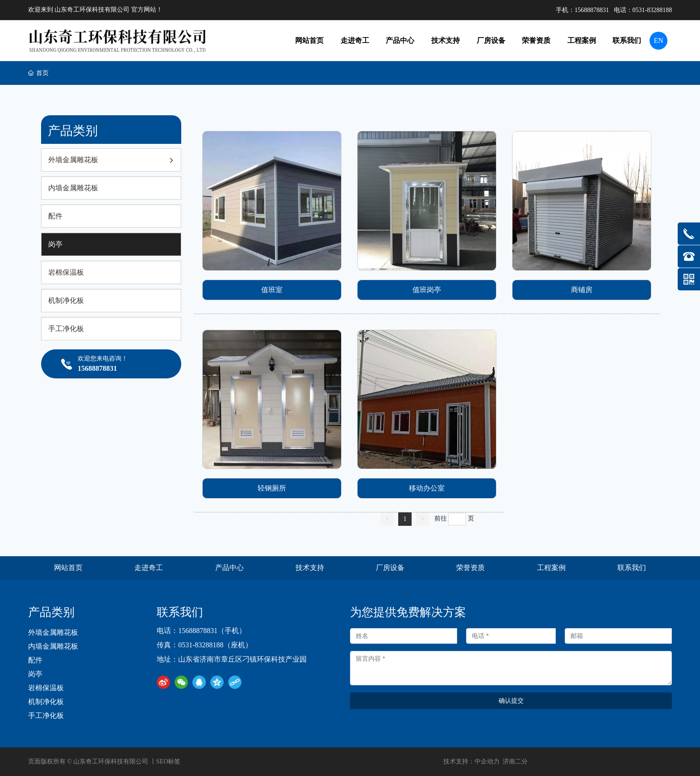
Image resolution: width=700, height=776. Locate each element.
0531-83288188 (652, 10)
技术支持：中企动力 (471, 761)
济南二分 (515, 761)
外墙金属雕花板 (53, 632)
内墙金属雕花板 (53, 646)
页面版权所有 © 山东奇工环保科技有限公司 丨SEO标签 (104, 761)
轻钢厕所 (272, 488)
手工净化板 (46, 715)
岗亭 (35, 674)
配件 (35, 660)
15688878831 (592, 10)
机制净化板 (46, 702)
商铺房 (582, 290)
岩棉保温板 (46, 688)
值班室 (272, 290)
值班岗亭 (427, 290)
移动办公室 (427, 488)
